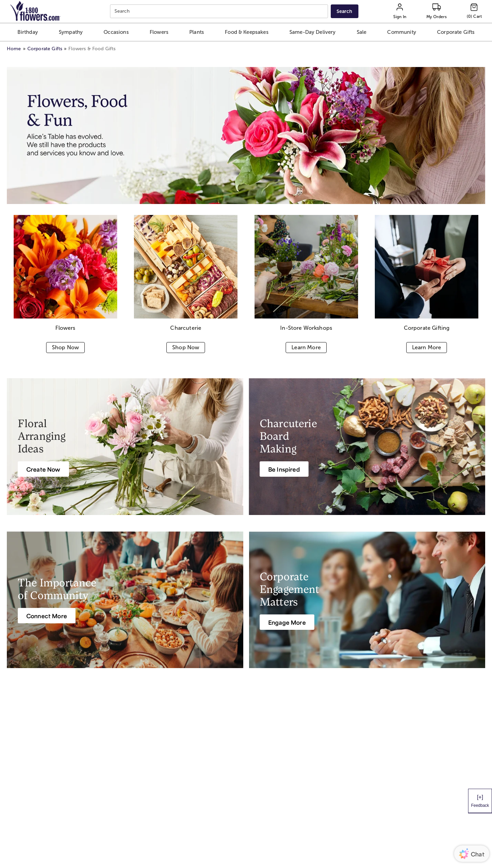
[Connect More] (47, 616)
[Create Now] (43, 469)
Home (14, 49)
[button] (28, 32)
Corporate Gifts (45, 49)
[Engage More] (287, 622)
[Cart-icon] (474, 11)
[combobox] (220, 11)
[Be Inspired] (284, 469)
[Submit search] (344, 11)
